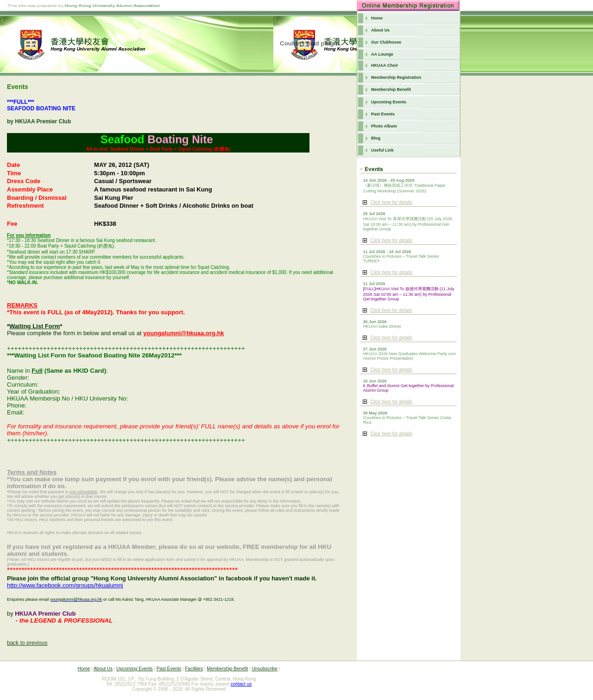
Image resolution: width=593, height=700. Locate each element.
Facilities (194, 669)
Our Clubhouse (386, 42)
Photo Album (384, 126)
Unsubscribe (265, 669)
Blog (376, 138)
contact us (241, 684)
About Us (380, 30)
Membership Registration (396, 77)
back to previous (27, 643)
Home (377, 18)
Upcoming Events (389, 102)
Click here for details (391, 202)
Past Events (383, 114)
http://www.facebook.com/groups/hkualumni (65, 585)
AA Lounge (382, 54)
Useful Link (382, 150)
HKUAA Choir (385, 65)
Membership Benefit (391, 89)
